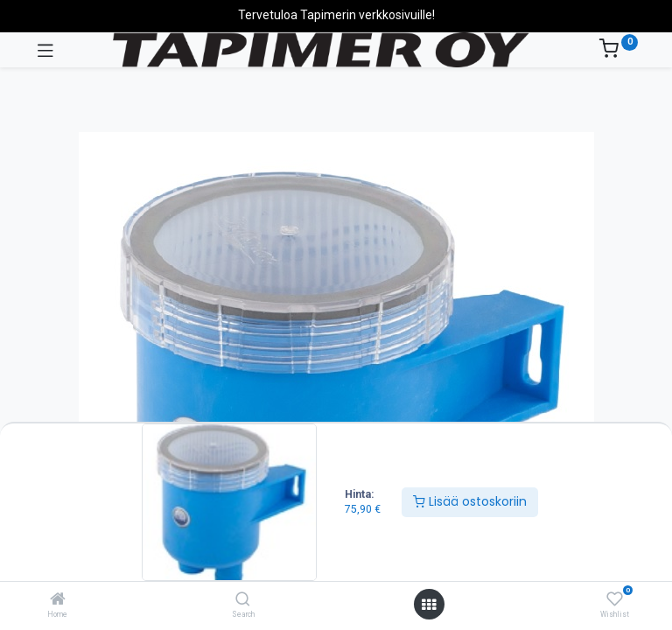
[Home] (58, 600)
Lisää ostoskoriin (470, 501)
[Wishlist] (615, 599)
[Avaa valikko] (429, 605)
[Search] (243, 600)
